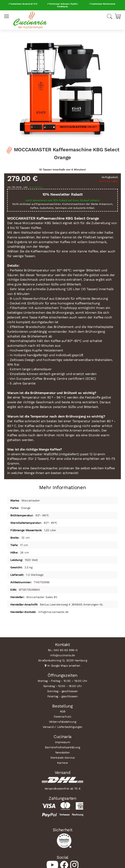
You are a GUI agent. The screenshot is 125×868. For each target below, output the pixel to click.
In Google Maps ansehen (64, 666)
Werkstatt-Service (62, 758)
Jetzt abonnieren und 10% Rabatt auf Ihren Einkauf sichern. (62, 200)
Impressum (63, 742)
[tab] (62, 486)
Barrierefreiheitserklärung (62, 747)
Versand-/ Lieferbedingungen (62, 727)
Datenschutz (62, 717)
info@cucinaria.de (62, 655)
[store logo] (30, 20)
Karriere (62, 763)
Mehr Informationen (63, 487)
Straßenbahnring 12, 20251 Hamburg (63, 660)
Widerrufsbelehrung (63, 722)
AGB (63, 711)
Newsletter (63, 752)
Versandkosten (36, 187)
